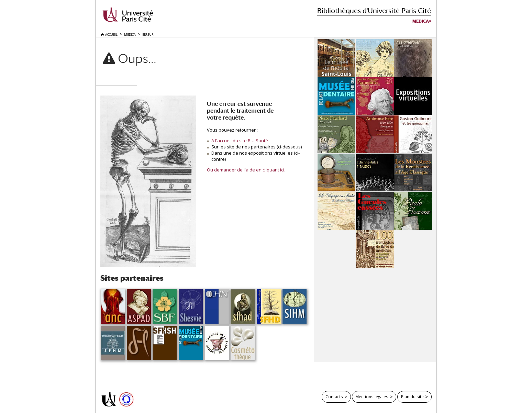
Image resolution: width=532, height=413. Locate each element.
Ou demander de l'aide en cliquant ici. (246, 170)
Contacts (334, 397)
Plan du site (412, 397)
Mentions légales (372, 397)
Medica (421, 21)
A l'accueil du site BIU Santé (240, 141)
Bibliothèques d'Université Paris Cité (374, 10)
